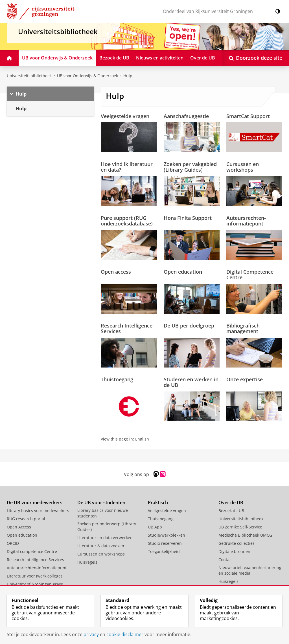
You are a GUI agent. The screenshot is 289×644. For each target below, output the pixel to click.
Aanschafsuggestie (186, 116)
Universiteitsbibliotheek (29, 76)
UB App (155, 527)
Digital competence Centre (32, 551)
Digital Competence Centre (250, 275)
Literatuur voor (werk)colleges (35, 576)
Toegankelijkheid (164, 551)
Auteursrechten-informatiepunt (246, 221)
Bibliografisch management (243, 328)
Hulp (128, 76)
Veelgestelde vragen (125, 116)
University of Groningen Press (35, 584)
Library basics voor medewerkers (38, 511)
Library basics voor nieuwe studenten (103, 513)
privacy (91, 634)
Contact (226, 560)
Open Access (19, 527)
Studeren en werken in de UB (191, 382)
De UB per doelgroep (189, 326)
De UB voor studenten (101, 503)
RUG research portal (26, 519)
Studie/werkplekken (167, 535)
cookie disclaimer (125, 634)
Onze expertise (245, 379)
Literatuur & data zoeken (101, 546)
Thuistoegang (117, 379)
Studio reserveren (165, 543)
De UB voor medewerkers (35, 503)
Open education (183, 272)
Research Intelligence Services (127, 328)
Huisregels (87, 562)
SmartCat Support (248, 116)
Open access (116, 272)
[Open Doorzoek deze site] (256, 58)
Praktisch (158, 503)
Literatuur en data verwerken (105, 538)
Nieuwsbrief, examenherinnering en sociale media (250, 570)
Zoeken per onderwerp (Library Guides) (107, 527)
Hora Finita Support (188, 218)
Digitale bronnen (234, 551)
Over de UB (231, 503)
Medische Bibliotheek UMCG (245, 535)
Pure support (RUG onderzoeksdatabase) (127, 221)
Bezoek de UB (231, 511)
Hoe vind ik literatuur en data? (127, 167)
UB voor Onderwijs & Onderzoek (87, 76)
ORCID (13, 543)
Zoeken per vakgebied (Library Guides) (190, 167)
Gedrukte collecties (237, 543)
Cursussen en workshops (243, 167)
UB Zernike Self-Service (240, 527)
